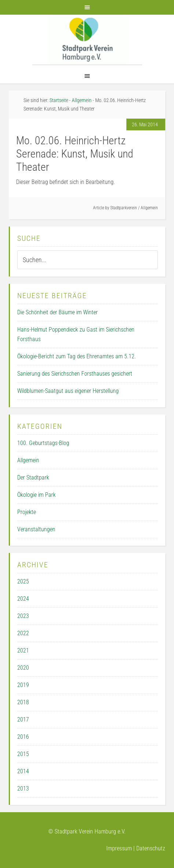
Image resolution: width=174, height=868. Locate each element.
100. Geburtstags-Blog (43, 443)
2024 (23, 599)
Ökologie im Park (36, 495)
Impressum (119, 848)
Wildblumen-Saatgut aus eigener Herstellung (68, 391)
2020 (23, 668)
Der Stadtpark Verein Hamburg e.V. (87, 39)
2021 (23, 650)
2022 (23, 633)
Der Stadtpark (33, 478)
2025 (23, 581)
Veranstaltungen (36, 529)
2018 (23, 702)
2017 (23, 719)
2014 (23, 771)
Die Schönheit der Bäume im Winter (58, 312)
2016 (23, 737)
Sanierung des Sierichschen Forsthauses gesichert (75, 374)
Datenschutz (151, 848)
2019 (23, 685)
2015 (23, 754)
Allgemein (149, 208)
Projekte (27, 512)
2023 (23, 616)
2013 (23, 789)
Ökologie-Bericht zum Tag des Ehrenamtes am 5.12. (77, 356)
